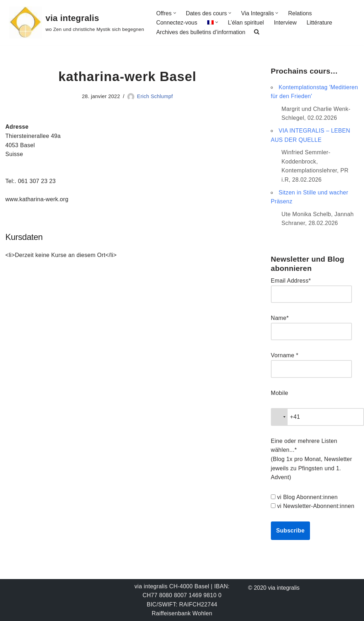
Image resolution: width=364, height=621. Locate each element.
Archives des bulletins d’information (201, 32)
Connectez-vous (177, 23)
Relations (300, 13)
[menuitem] (210, 22)
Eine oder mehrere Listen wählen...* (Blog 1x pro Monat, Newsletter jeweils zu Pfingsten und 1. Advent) (312, 459)
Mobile (280, 393)
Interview (285, 23)
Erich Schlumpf (155, 96)
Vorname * (285, 355)
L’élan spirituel (246, 23)
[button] (175, 13)
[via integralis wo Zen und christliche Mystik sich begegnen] (76, 23)
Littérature (319, 23)
